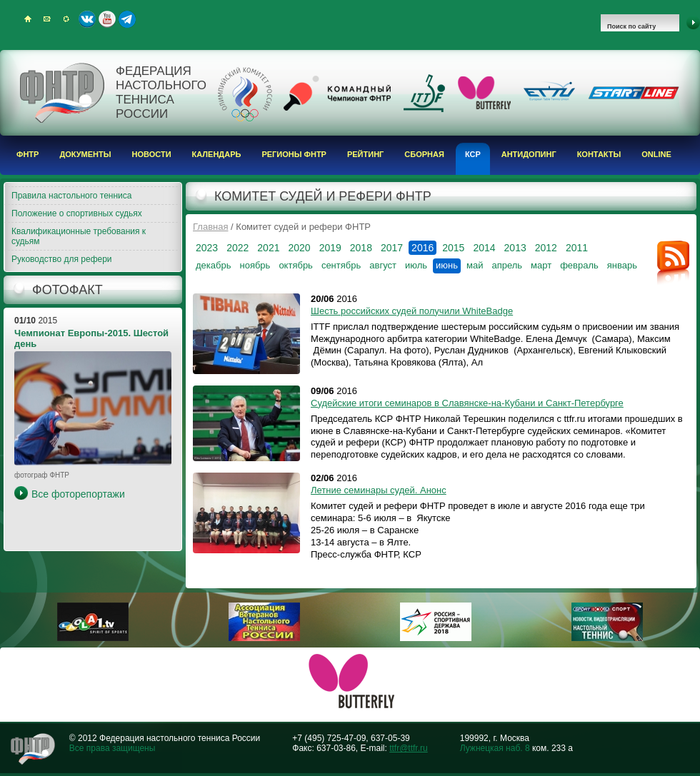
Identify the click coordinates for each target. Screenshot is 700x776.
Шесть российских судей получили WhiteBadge (412, 311)
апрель (507, 265)
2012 (546, 248)
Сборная (424, 154)
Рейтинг (365, 154)
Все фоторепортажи (78, 494)
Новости (152, 154)
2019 (330, 248)
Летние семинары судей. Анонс (379, 490)
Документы (85, 154)
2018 (361, 248)
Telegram (127, 19)
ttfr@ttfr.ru (409, 748)
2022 (237, 248)
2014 (484, 248)
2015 (453, 248)
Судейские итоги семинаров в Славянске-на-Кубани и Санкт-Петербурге (467, 403)
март (541, 265)
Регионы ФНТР (294, 154)
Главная (210, 227)
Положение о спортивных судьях (77, 213)
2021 (268, 248)
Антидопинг (529, 154)
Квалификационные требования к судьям (79, 236)
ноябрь (255, 265)
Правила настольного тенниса (71, 196)
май (475, 265)
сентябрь (341, 265)
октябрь (296, 265)
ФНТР (27, 154)
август (383, 265)
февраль (579, 265)
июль (416, 265)
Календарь (217, 154)
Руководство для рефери (62, 259)
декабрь (213, 265)
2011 (577, 248)
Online (656, 154)
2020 (299, 248)
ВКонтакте (87, 19)
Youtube (107, 19)
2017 (392, 248)
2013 (515, 248)
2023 (207, 248)
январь (622, 265)
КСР (473, 154)
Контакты (599, 154)
